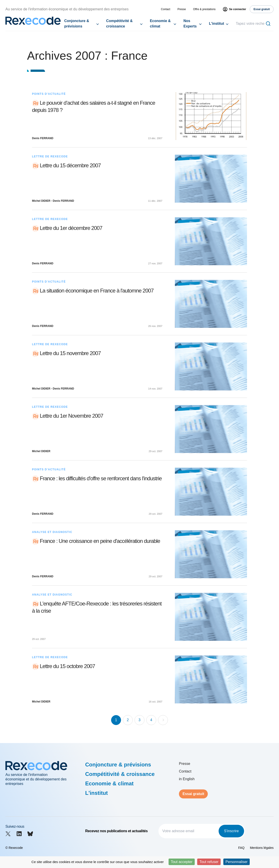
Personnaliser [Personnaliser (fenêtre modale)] (237, 862)
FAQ (241, 848)
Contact (166, 9)
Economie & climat (160, 24)
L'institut (216, 24)
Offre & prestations (204, 9)
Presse (182, 9)
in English (187, 779)
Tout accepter (182, 862)
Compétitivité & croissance (119, 24)
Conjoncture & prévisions (77, 24)
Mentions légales (262, 848)
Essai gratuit (193, 794)
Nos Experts (190, 24)
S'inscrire (231, 831)
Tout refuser (209, 862)
